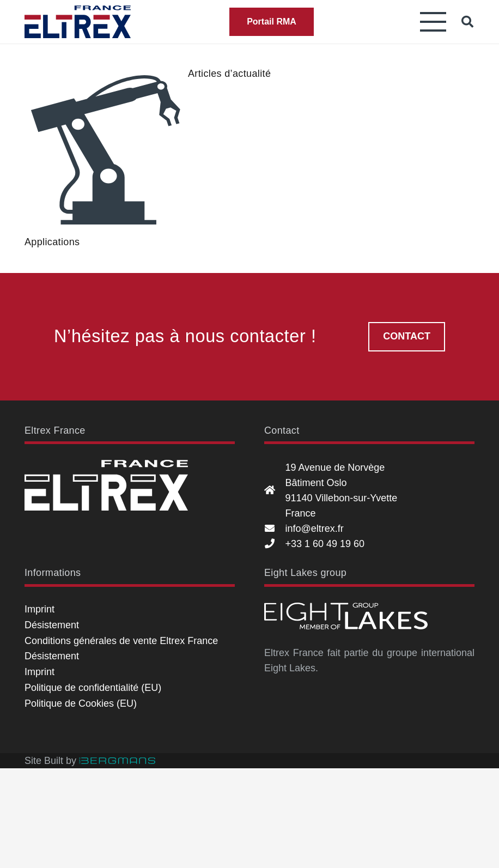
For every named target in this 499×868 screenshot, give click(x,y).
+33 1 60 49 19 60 (325, 544)
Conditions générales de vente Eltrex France (121, 641)
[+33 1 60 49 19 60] (275, 544)
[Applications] (106, 150)
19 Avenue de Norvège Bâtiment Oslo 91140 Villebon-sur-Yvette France (341, 490)
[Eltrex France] (78, 22)
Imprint (39, 609)
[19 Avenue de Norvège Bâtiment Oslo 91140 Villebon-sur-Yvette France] (275, 490)
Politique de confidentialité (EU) (93, 688)
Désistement (52, 625)
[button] (433, 22)
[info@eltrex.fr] (275, 529)
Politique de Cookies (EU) (81, 703)
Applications (52, 242)
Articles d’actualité (229, 74)
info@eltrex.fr (314, 529)
